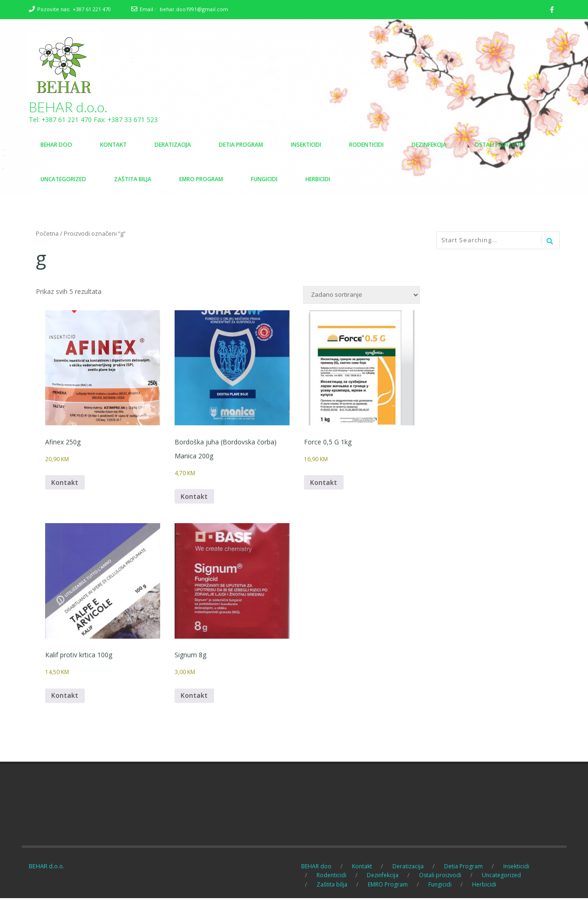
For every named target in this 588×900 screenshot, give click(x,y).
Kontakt (65, 483)
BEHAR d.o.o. (68, 107)
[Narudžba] (362, 295)
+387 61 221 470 (92, 9)
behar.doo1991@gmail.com (194, 9)
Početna (47, 234)
